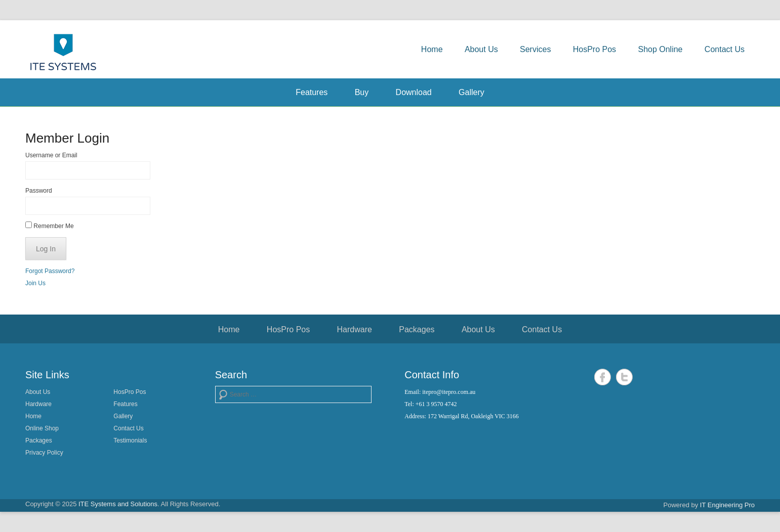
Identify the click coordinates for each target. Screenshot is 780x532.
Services (535, 49)
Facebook (603, 377)
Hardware (355, 329)
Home (432, 49)
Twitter (624, 377)
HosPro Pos (594, 49)
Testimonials (130, 440)
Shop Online (660, 49)
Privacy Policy (44, 453)
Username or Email (51, 155)
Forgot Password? (50, 271)
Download (414, 92)
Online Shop (42, 428)
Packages (417, 329)
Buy (362, 92)
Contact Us (725, 49)
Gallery (471, 92)
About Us (481, 49)
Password (39, 191)
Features (312, 92)
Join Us (35, 283)
